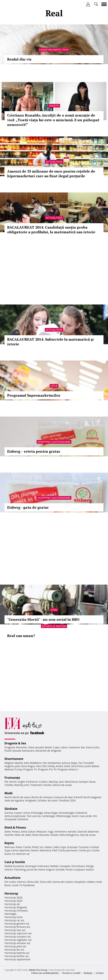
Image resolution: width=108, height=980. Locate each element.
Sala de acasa (88, 835)
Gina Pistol (77, 766)
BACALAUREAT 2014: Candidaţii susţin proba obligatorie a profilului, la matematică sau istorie (51, 230)
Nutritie (9, 835)
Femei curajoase (75, 869)
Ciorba (27, 847)
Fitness (16, 832)
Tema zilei (46, 882)
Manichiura (71, 782)
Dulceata (72, 847)
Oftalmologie (63, 816)
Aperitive (25, 850)
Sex (83, 747)
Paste (19, 847)
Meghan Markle (14, 763)
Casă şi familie (15, 862)
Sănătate (11, 809)
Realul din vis (19, 59)
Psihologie (37, 813)
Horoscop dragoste (16, 907)
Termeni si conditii (71, 973)
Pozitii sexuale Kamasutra (19, 751)
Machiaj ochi (21, 785)
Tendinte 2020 (67, 800)
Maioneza (45, 850)
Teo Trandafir (86, 763)
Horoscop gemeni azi (17, 924)
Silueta (54, 835)
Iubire (64, 747)
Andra (60, 766)
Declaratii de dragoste (48, 751)
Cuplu (56, 747)
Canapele (65, 866)
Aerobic (72, 832)
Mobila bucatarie (14, 866)
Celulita (9, 785)
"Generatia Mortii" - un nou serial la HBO (43, 619)
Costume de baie (63, 797)
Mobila (54, 866)
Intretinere (61, 832)
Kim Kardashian (52, 763)
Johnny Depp (70, 763)
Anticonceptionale (15, 816)
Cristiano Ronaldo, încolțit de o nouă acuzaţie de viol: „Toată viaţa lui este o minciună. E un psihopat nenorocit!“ (53, 120)
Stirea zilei (33, 882)
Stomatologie (66, 813)
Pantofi (78, 797)
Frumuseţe (12, 778)
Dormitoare (78, 866)
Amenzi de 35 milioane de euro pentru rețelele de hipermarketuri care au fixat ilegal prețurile (51, 174)
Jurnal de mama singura (41, 869)
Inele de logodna (14, 800)
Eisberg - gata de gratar (28, 507)
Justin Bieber (92, 766)
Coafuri (43, 782)
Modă (9, 793)
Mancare (10, 847)
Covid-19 (17, 885)
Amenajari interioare (37, 866)
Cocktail (94, 847)
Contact (100, 973)
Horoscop (11, 893)
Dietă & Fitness (15, 827)
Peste (35, 847)
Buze (93, 782)
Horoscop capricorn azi (18, 933)
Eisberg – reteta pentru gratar (34, 451)
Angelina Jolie (12, 766)
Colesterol (81, 813)
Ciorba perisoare (68, 850)
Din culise (10, 882)
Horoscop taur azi (15, 930)
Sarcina (9, 813)
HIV (95, 816)
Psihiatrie (23, 819)
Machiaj (53, 782)
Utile (54, 386)
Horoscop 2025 (13, 901)
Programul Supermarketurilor (34, 395)
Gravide (60, 869)
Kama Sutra (93, 747)
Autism (90, 869)
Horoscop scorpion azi (18, 937)
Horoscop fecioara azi (17, 927)
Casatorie (74, 747)
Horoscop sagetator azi (18, 940)
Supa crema (11, 850)
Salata (48, 847)
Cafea (56, 847)
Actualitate (54, 162)
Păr (6, 782)
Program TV (30, 769)
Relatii (48, 747)
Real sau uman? (21, 636)
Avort (75, 816)
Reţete (9, 843)
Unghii (21, 782)
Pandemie (29, 885)
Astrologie (10, 914)
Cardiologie (48, 816)
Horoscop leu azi (14, 950)
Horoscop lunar (14, 917)
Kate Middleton (33, 763)
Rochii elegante (92, 797)
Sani (61, 782)
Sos (41, 847)
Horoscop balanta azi (17, 953)
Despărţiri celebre (85, 882)
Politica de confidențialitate (45, 973)
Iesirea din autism (63, 882)
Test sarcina (34, 816)
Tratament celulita (41, 785)
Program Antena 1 (68, 769)
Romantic (22, 747)
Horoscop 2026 (13, 898)
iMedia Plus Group (38, 970)
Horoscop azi (12, 904)
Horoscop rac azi (14, 920)
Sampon (84, 782)
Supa (63, 847)
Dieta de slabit (23, 835)
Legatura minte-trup (54, 50)
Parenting (20, 869)
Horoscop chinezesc (16, 911)
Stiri (54, 610)
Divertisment (14, 759)
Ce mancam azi (21, 854)
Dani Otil (41, 766)
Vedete (54, 106)
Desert (35, 850)
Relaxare (42, 832)
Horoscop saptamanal (17, 959)
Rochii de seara (21, 797)
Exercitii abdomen (88, 832)
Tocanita (84, 847)
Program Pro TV (47, 769)
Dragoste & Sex (15, 743)
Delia (67, 766)
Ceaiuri (18, 813)
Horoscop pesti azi (15, 946)
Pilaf (54, 850)
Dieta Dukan (28, 832)
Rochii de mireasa (42, 797)
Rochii (13, 782)
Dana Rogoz (28, 766)
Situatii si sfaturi (54, 626)
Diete (8, 832)
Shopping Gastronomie (54, 442)
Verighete (31, 800)
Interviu (21, 882)
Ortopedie (10, 819)
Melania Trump (13, 769)
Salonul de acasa (62, 785)
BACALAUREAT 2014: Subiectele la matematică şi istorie (50, 342)
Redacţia (88, 973)
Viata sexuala (36, 747)
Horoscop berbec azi (17, 956)
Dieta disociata (41, 835)
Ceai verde (86, 816)
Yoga (50, 832)
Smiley (51, 766)
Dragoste (10, 747)
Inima (27, 813)
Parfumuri (32, 782)
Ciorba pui (85, 850)
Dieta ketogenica (69, 835)
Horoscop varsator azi (17, 943)
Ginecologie (51, 813)
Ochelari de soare (48, 800)
